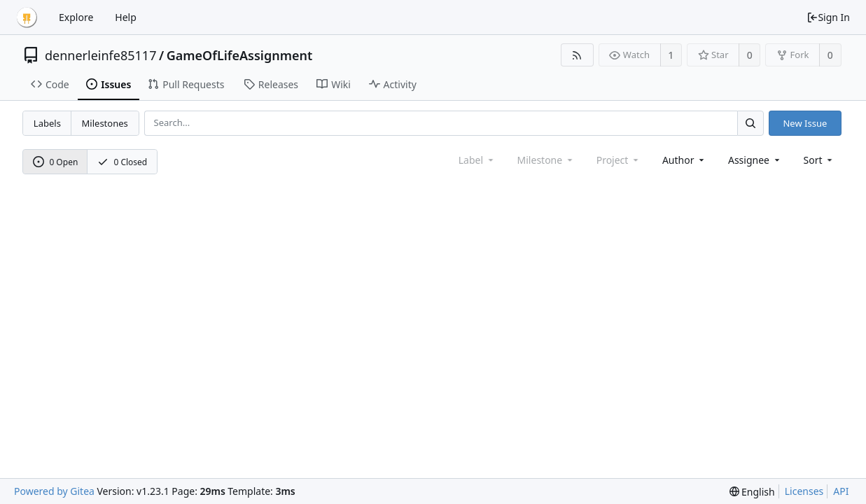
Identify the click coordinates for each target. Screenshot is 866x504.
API (841, 491)
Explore (76, 17)
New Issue (805, 123)
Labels (47, 123)
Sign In (828, 17)
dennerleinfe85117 (100, 55)
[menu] (819, 160)
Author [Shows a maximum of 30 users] (684, 160)
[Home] (27, 17)
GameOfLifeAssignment (240, 55)
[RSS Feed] (577, 55)
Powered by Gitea (54, 491)
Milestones (105, 123)
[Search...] (750, 123)
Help (126, 17)
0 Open (56, 162)
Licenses (804, 491)
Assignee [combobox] (755, 160)
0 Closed (123, 162)
